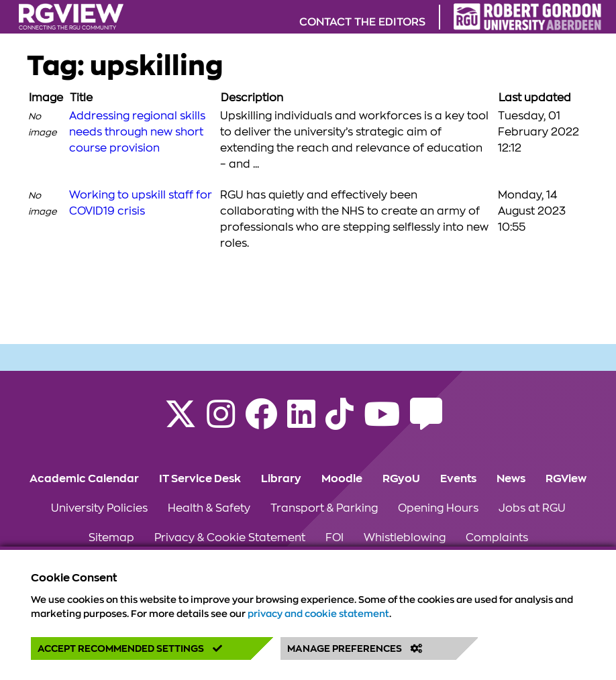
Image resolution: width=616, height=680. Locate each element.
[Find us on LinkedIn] (301, 422)
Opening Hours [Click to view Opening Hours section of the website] (438, 508)
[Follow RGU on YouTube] (382, 422)
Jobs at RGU (532, 508)
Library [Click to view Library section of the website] (281, 479)
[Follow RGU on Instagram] (221, 422)
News (511, 479)
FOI (335, 538)
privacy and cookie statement (318, 614)
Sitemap (111, 538)
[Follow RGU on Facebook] (261, 422)
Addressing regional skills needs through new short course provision (137, 132)
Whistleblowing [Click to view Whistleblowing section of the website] (405, 538)
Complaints (497, 538)
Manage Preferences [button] (355, 648)
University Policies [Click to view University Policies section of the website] (99, 508)
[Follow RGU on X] (181, 422)
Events (458, 479)
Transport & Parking (324, 508)
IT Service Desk (200, 479)
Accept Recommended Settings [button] (130, 648)
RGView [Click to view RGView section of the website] (566, 479)
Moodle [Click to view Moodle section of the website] (342, 479)
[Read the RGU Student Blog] (426, 422)
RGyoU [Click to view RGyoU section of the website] (401, 479)
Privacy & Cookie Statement (230, 538)
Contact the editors (362, 22)
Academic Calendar (84, 479)
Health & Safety (209, 508)
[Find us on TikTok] (340, 422)
